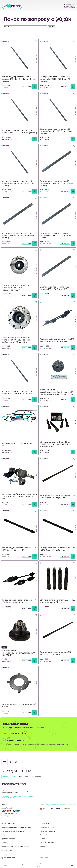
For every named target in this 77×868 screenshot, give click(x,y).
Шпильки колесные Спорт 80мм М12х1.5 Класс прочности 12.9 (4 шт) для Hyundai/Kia (56, 444)
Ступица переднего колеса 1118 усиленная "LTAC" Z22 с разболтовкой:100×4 (16, 288)
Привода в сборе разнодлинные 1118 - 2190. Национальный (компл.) (19, 601)
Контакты (44, 846)
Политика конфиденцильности (12, 795)
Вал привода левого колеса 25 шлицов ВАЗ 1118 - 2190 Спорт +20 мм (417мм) (56, 183)
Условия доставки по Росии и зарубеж (58, 805)
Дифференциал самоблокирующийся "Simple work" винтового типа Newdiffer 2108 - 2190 (57, 392)
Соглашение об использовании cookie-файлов (18, 796)
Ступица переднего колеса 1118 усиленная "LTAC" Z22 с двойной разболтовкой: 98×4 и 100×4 (16, 340)
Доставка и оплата (47, 827)
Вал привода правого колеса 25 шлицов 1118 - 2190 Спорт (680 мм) (17, 392)
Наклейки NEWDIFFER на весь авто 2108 (17, 445)
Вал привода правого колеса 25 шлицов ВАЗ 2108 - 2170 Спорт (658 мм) (19, 132)
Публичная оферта (8, 797)
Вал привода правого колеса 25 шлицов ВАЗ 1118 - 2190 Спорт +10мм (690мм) (56, 131)
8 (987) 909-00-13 (17, 771)
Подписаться (15, 741)
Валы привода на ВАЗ (10, 824)
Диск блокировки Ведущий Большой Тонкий (19, 705)
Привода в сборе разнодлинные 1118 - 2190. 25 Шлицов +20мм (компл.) (58, 340)
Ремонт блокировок (48, 835)
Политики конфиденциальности (33, 745)
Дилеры (43, 839)
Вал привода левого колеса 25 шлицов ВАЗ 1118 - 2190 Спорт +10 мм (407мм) (18, 236)
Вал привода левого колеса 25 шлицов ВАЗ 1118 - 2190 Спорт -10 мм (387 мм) (56, 236)
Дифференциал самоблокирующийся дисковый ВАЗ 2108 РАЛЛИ (18, 653)
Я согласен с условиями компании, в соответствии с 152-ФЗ (36, 745)
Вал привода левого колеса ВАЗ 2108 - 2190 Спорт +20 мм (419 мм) (57, 549)
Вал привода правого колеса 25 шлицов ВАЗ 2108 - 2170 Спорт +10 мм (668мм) (57, 79)
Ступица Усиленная (9, 854)
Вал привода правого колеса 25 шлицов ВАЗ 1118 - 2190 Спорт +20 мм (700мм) (18, 183)
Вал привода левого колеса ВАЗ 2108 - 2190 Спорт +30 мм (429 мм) (19, 549)
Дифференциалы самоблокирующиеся (17, 827)
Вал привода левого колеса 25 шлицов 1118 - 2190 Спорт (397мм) (55, 288)
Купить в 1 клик (27, 87)
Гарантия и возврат (48, 831)
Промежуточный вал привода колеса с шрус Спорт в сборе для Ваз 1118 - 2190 (19, 496)
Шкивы (4, 843)
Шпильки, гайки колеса (10, 850)
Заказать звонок (9, 776)
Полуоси (5, 835)
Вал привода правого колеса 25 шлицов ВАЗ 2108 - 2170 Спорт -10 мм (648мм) (18, 79)
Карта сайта (45, 858)
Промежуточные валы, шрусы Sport (16, 846)
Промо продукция (9, 858)
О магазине (45, 824)
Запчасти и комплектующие (13, 831)
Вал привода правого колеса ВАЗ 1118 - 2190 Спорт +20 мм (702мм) (57, 497)
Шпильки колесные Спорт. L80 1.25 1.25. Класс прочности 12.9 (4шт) (58, 601)
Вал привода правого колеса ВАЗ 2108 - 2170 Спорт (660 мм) (56, 653)
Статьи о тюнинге (47, 843)
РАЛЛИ (4, 647)
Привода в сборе (8, 839)
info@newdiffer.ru (15, 784)
